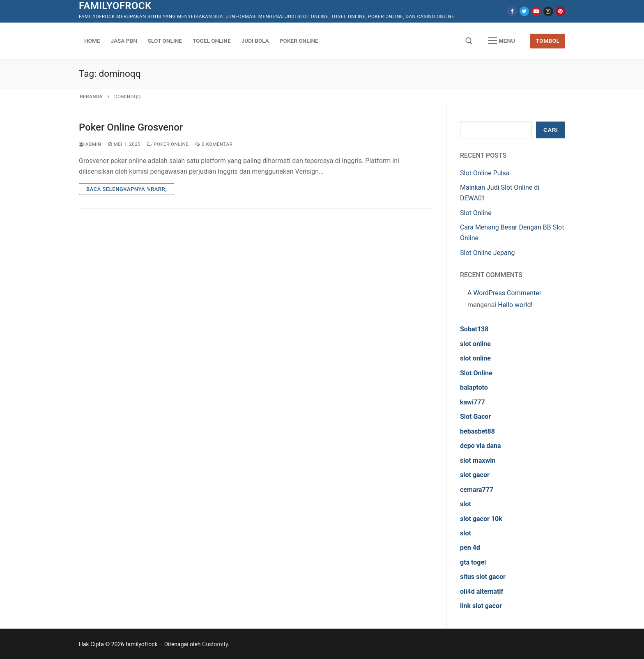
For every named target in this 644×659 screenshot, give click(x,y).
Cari (551, 130)
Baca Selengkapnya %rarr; (126, 189)
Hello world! (515, 305)
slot (466, 504)
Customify (215, 644)
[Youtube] (536, 11)
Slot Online (476, 213)
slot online (475, 344)
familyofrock (115, 6)
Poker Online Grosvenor (131, 127)
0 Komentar (214, 144)
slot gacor (475, 475)
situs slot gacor (483, 577)
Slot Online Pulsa (485, 173)
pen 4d (470, 548)
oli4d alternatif (482, 591)
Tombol (548, 41)
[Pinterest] (560, 11)
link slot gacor (481, 606)
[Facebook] (512, 11)
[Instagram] (548, 11)
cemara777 (477, 490)
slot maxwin (478, 460)
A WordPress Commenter (504, 293)
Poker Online (168, 144)
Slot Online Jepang (487, 253)
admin (90, 144)
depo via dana (481, 446)
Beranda (91, 96)
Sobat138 (474, 329)
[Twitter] (524, 11)
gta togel (473, 562)
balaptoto (474, 387)
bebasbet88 (477, 431)
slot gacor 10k (481, 519)
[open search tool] (469, 41)
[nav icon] (501, 41)
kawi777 (473, 402)
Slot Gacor (475, 417)
